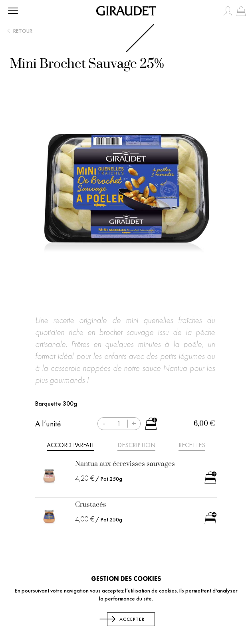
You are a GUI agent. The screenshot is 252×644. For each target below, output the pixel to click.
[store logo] (126, 11)
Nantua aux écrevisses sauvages (125, 464)
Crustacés (91, 504)
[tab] (70, 446)
